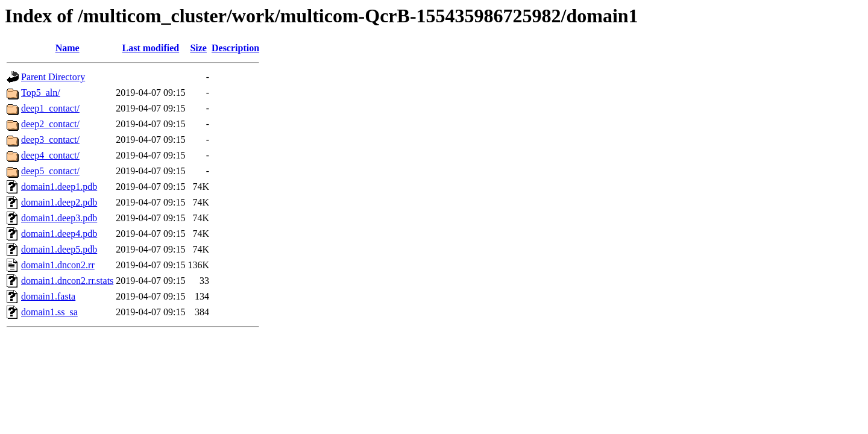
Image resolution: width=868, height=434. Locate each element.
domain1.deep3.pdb (59, 218)
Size (198, 48)
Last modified (151, 48)
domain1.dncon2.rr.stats (67, 281)
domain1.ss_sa (49, 312)
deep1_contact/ (50, 108)
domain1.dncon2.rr (58, 265)
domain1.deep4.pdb (59, 234)
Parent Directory (53, 77)
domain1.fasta (48, 296)
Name (68, 48)
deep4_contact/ (50, 155)
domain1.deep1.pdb (59, 187)
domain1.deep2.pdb (59, 202)
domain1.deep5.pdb (59, 249)
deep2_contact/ (50, 124)
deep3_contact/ (50, 140)
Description (235, 48)
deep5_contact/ (50, 171)
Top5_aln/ (41, 93)
